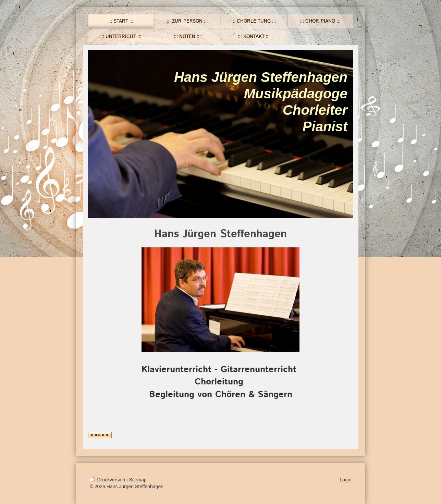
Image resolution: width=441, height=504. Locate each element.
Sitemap (138, 480)
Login (345, 480)
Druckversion (108, 480)
